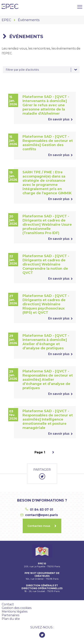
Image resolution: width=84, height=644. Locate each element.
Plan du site (11, 619)
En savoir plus (59, 119)
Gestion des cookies (17, 608)
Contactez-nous (39, 526)
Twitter (42, 635)
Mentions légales (15, 612)
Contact (8, 604)
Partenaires (10, 615)
